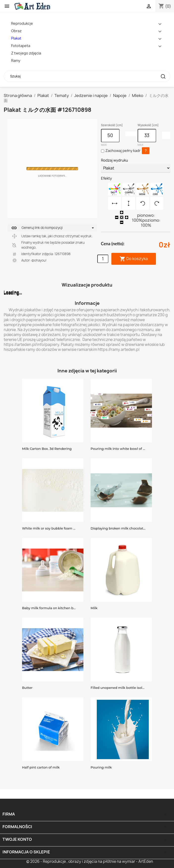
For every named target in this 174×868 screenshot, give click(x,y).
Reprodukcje (22, 23)
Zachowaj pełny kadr (123, 151)
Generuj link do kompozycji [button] (37, 228)
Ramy (16, 60)
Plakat (16, 38)
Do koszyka (134, 259)
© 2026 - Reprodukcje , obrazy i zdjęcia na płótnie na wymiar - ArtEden (90, 861)
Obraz (16, 31)
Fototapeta (21, 46)
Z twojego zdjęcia (26, 53)
